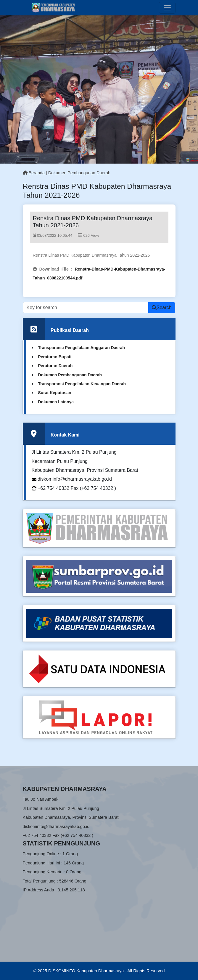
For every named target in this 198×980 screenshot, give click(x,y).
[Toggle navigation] (167, 8)
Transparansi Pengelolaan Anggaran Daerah (82, 348)
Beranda (34, 173)
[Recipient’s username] (86, 308)
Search (162, 307)
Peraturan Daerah (55, 366)
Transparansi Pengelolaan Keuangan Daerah (82, 384)
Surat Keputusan (55, 393)
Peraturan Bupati (55, 357)
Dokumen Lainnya (56, 402)
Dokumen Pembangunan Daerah (79, 173)
